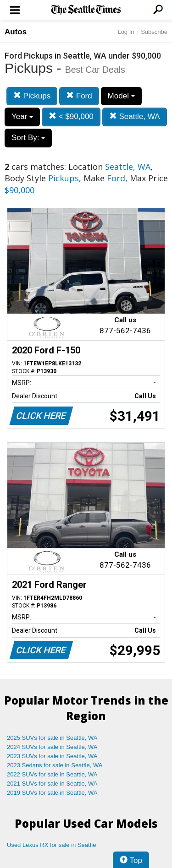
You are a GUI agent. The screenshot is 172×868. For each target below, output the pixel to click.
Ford (79, 96)
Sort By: (28, 138)
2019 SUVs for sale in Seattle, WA (52, 793)
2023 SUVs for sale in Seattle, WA (52, 756)
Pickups (32, 96)
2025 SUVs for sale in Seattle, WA (52, 738)
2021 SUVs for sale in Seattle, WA (52, 784)
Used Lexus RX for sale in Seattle (51, 845)
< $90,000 (71, 117)
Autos (16, 32)
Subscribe (154, 32)
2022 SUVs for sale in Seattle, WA (52, 774)
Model (121, 96)
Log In (126, 32)
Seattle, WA (135, 117)
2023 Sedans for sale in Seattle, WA (55, 765)
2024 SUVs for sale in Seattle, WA (52, 747)
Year (22, 117)
